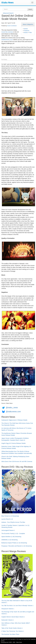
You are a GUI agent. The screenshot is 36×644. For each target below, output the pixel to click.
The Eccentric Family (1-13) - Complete (13, 534)
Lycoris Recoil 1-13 (7, 519)
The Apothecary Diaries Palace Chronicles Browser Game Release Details (17, 434)
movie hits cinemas (7, 32)
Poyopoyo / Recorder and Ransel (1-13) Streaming (17, 546)
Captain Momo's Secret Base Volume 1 (13, 617)
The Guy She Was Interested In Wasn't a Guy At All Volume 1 (17, 602)
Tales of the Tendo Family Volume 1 (12, 628)
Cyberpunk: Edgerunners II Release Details (14, 420)
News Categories (28, 24)
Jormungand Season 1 (8, 530)
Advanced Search (8, 13)
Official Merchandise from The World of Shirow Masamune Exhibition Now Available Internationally (17, 452)
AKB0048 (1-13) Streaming (10, 540)
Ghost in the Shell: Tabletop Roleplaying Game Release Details (15, 457)
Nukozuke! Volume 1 (8, 620)
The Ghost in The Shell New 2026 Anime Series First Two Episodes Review (17, 424)
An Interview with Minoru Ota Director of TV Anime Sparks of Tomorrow (16, 429)
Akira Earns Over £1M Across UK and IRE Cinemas (17, 461)
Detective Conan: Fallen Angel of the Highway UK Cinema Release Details (16, 447)
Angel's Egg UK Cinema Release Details (14, 443)
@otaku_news (12, 408)
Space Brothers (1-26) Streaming (11, 537)
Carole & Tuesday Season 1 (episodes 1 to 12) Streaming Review (15, 526)
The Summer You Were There (10, 634)
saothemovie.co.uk (7, 40)
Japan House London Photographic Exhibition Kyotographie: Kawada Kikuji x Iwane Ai (15, 439)
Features (27, 31)
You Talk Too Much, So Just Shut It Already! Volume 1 (17, 606)
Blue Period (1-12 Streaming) (10, 516)
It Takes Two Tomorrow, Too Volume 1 (13, 631)
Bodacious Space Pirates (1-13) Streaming (14, 543)
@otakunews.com (13, 412)
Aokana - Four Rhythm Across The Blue (13, 522)
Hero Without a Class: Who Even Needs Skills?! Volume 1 (16, 624)
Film (30, 33)
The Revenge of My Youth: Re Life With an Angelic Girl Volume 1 (18, 613)
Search (30, 9)
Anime (26, 29)
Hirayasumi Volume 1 (8, 609)
